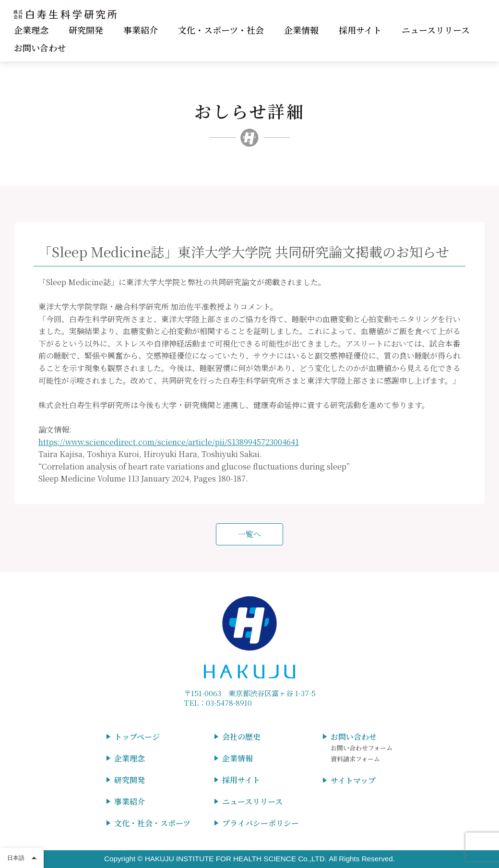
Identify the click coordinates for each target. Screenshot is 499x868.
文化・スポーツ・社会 (221, 30)
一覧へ (249, 534)
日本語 (16, 858)
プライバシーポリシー (261, 823)
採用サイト (360, 30)
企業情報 (301, 30)
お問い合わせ (40, 48)
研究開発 (86, 30)
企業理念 (31, 30)
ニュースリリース (436, 30)
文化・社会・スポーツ (152, 823)
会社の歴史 (241, 737)
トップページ (137, 737)
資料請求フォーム (355, 759)
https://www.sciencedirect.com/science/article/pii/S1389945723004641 (169, 442)
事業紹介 (141, 30)
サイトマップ (353, 780)
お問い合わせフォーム (362, 748)
